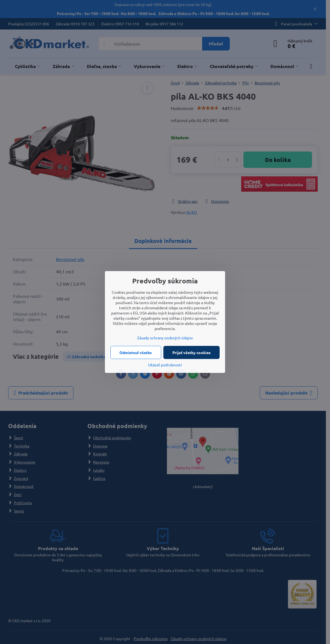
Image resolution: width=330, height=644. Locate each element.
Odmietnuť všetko (136, 352)
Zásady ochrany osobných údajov (165, 338)
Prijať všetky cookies (191, 352)
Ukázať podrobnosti (165, 365)
